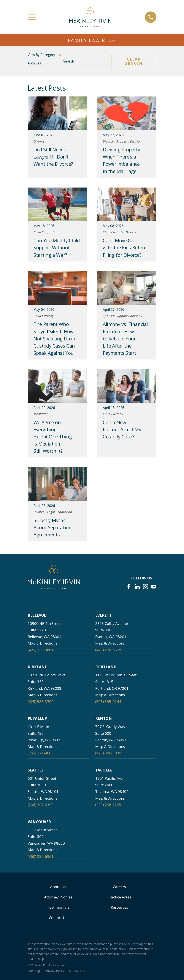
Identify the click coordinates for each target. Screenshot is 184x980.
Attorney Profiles (58, 897)
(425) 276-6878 (108, 650)
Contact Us (58, 918)
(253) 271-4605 (41, 753)
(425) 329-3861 (41, 650)
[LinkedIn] (137, 587)
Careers (119, 887)
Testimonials (58, 907)
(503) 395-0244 (108, 702)
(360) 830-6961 (41, 856)
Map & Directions (42, 643)
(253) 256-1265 (108, 805)
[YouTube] (154, 587)
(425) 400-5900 (108, 753)
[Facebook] (129, 587)
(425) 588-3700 (41, 702)
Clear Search (134, 61)
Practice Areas (119, 897)
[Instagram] (146, 587)
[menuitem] (34, 971)
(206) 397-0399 (41, 805)
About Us (58, 887)
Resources (119, 907)
